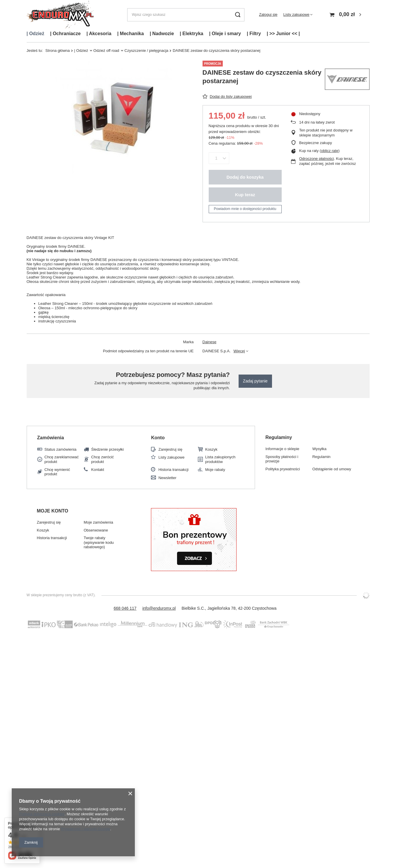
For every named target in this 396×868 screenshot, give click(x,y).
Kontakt (98, 470)
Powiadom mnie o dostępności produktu (245, 209)
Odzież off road (106, 51)
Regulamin (321, 457)
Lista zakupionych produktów (220, 459)
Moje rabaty (215, 470)
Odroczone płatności (317, 159)
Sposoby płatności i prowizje (282, 459)
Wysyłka (319, 449)
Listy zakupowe (296, 14)
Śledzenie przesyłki (107, 449)
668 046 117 (125, 608)
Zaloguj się (268, 14)
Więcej (239, 351)
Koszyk (211, 449)
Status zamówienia (61, 449)
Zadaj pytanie (255, 381)
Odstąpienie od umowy (332, 469)
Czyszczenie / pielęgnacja (147, 51)
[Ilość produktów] (216, 158)
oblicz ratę (330, 151)
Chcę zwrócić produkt (102, 459)
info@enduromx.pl (159, 608)
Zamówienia (51, 438)
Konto (158, 438)
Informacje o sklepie (282, 449)
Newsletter (167, 478)
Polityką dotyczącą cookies (42, 814)
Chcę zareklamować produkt (62, 459)
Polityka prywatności (283, 469)
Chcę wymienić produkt (57, 472)
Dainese (210, 342)
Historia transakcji (173, 470)
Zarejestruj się (170, 449)
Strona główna (58, 51)
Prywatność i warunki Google (86, 829)
